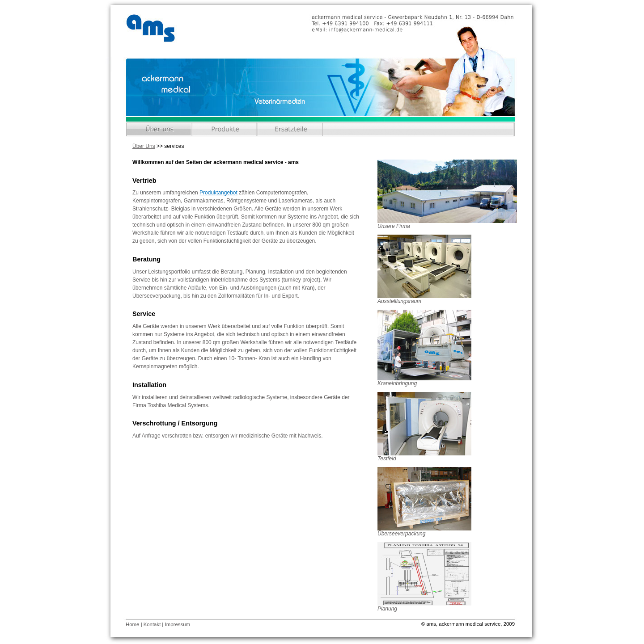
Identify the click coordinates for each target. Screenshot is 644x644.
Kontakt (152, 624)
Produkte (225, 129)
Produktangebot (218, 193)
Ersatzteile (290, 129)
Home (132, 624)
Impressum (178, 624)
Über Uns (159, 129)
